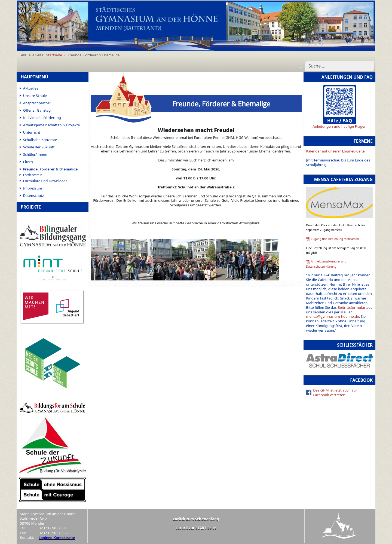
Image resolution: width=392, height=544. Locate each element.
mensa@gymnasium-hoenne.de (332, 316)
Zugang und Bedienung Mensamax (335, 239)
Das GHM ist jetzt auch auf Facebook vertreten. (335, 392)
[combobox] (340, 66)
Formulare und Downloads (45, 181)
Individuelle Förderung (42, 118)
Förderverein (33, 175)
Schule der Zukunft (39, 147)
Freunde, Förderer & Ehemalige (50, 169)
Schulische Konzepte (40, 140)
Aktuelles (31, 88)
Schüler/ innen (35, 154)
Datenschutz (33, 195)
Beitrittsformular (351, 307)
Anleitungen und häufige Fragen (339, 126)
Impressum (33, 188)
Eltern (28, 162)
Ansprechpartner (37, 103)
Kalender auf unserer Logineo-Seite (335, 151)
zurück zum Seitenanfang (196, 519)
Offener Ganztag (37, 110)
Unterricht (32, 132)
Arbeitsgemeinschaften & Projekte (52, 125)
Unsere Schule (35, 96)
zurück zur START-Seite (196, 528)
